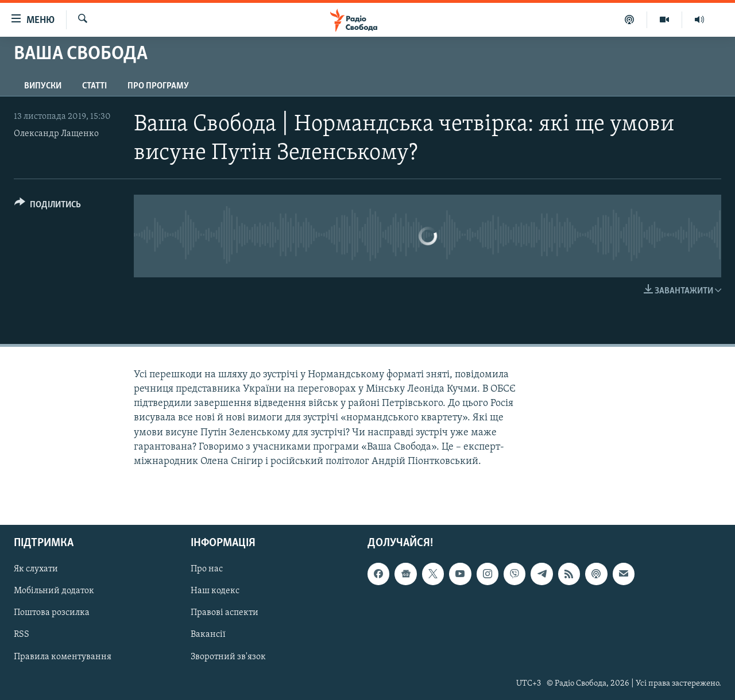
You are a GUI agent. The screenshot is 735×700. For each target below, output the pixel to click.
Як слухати (36, 569)
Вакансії (208, 635)
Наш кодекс (215, 591)
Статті (94, 86)
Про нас (207, 569)
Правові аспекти (225, 613)
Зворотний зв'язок (228, 657)
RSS (22, 635)
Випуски (43, 86)
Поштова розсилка (52, 613)
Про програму (158, 86)
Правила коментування (63, 657)
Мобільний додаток (54, 591)
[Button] (48, 206)
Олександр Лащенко (56, 134)
